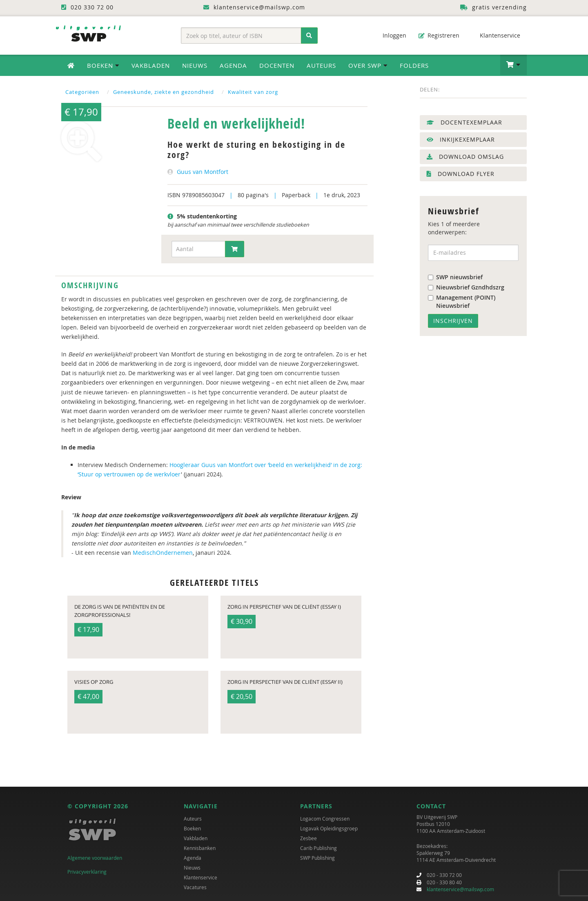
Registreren (439, 35)
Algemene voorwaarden (95, 858)
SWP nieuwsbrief (455, 277)
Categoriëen (82, 92)
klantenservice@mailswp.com (460, 889)
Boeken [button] (103, 65)
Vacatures (195, 887)
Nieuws (195, 65)
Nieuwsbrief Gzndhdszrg (466, 287)
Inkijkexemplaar (461, 139)
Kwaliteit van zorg (253, 92)
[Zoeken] (309, 36)
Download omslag (465, 157)
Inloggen (390, 35)
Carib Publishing (318, 848)
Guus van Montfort (203, 172)
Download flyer (461, 174)
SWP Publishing (317, 858)
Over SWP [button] (368, 65)
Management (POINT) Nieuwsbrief (462, 301)
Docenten (277, 65)
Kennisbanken (200, 848)
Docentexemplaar (464, 122)
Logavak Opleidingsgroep (329, 828)
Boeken (192, 828)
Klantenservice (496, 35)
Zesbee (308, 838)
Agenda (233, 65)
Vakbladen (151, 65)
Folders (414, 65)
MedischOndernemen (163, 553)
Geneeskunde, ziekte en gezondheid (164, 92)
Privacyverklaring (87, 872)
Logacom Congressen (325, 819)
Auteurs (321, 65)
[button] (513, 65)
